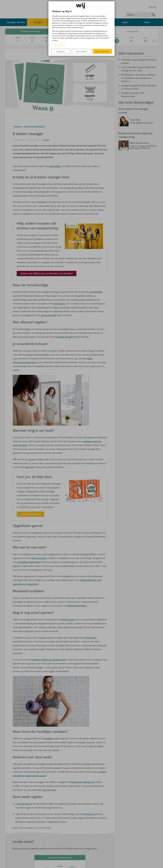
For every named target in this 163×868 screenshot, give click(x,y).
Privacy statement (59, 45)
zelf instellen (81, 51)
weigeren (61, 51)
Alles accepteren (102, 51)
